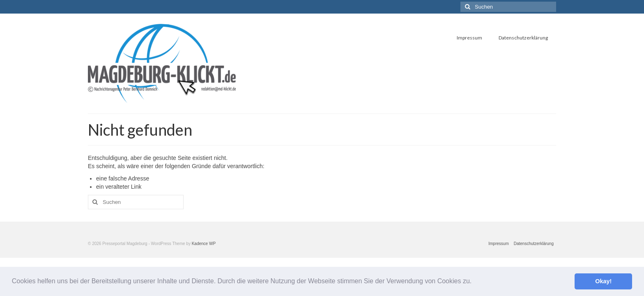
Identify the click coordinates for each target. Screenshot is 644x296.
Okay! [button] (603, 281)
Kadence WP (204, 244)
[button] (475, 282)
